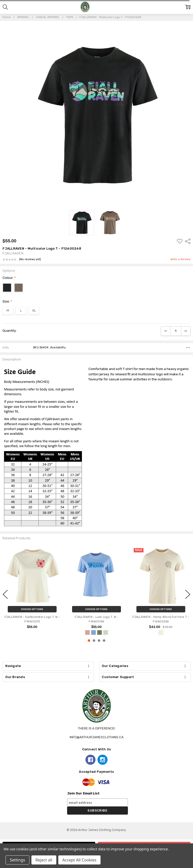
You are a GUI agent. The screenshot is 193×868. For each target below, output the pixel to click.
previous (5, 594)
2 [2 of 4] (94, 641)
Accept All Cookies (79, 860)
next (188, 594)
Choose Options (32, 609)
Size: (7, 301)
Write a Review (180, 259)
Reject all (44, 860)
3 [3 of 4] (99, 641)
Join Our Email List (83, 793)
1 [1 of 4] (89, 641)
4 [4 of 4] (104, 641)
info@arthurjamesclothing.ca (97, 737)
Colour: (9, 278)
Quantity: (10, 331)
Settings (17, 860)
